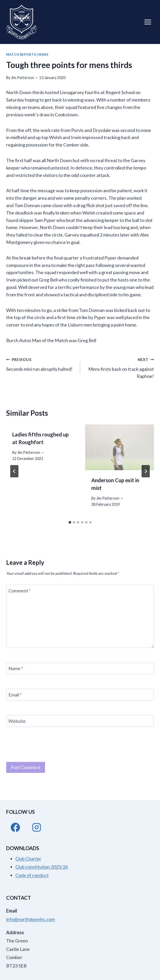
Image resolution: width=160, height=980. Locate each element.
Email (15, 695)
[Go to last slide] (14, 471)
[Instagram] (37, 827)
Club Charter (28, 859)
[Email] (80, 695)
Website (17, 721)
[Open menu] (148, 22)
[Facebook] (15, 827)
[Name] (80, 668)
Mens (43, 55)
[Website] (80, 721)
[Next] (146, 471)
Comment (20, 591)
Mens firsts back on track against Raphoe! (119, 367)
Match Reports (21, 55)
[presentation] (120, 447)
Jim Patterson (23, 78)
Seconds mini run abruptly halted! (41, 364)
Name (16, 668)
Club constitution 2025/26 (42, 867)
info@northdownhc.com (30, 919)
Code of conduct (32, 875)
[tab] (70, 522)
